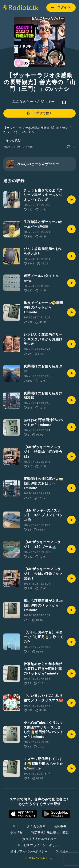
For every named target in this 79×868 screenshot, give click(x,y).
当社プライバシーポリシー (29, 851)
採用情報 (17, 832)
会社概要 (60, 826)
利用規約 (62, 851)
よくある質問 (36, 826)
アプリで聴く (39, 113)
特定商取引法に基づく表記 (50, 832)
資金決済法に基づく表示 (39, 839)
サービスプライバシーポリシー (39, 845)
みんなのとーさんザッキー (34, 102)
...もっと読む (12, 140)
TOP (15, 826)
